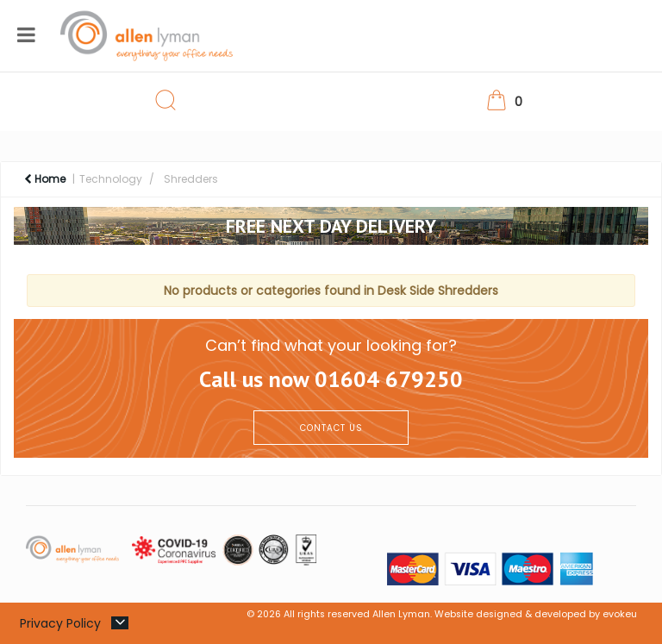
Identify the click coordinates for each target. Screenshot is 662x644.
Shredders (191, 179)
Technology (111, 179)
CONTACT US (331, 428)
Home (45, 179)
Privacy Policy (60, 623)
